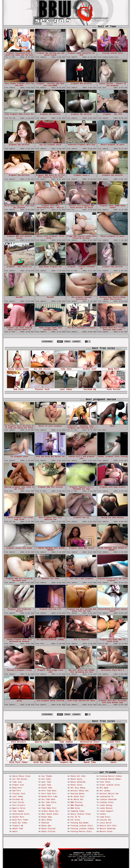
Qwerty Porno (42, 741)
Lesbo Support (107, 811)
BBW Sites (75, 808)
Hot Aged (104, 788)
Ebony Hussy (76, 779)
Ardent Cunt (90, 368)
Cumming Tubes (77, 811)
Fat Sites (75, 820)
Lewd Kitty (105, 817)
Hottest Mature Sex (109, 794)
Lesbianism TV (107, 797)
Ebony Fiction (48, 832)
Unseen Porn (114, 741)
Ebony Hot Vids (78, 776)
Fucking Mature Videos (111, 776)
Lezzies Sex (105, 820)
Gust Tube (46, 782)
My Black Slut (77, 797)
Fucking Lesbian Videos (82, 829)
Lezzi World (105, 823)
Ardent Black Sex (50, 811)
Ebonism (45, 823)
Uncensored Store (90, 741)
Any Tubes (46, 779)
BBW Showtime (77, 805)
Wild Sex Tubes (42, 762)
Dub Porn (18, 389)
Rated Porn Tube (49, 797)
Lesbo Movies (106, 808)
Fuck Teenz (105, 782)
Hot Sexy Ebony (78, 788)
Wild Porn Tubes (18, 762)
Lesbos (103, 814)
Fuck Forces (114, 389)
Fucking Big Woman (80, 823)
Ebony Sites (76, 785)
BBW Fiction (76, 802)
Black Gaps (47, 817)
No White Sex (77, 799)
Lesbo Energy (106, 805)
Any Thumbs (47, 776)
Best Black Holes (50, 814)
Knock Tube (47, 788)
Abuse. (99, 860)
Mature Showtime (108, 829)
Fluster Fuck (42, 389)
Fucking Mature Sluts (81, 832)
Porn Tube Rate (49, 791)
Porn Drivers (18, 741)
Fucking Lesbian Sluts (82, 826)
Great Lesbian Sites (110, 785)
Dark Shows (47, 820)
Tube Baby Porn (49, 808)
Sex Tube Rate (48, 799)
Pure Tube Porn (49, 794)
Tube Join (66, 368)
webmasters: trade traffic (86, 853)
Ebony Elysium (48, 829)
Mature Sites (106, 832)
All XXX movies (42, 368)
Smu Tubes (46, 805)
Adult (114, 762)
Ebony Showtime (78, 782)
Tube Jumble (66, 741)
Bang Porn (114, 368)
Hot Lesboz (105, 791)
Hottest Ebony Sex (80, 791)
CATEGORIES (47, 342)
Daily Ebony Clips (18, 368)
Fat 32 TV (75, 817)
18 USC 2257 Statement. (83, 860)
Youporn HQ (66, 762)
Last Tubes (66, 389)
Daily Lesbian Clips (81, 814)
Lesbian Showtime (108, 799)
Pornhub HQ (90, 389)
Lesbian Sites (107, 802)
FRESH (67, 342)
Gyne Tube (46, 785)
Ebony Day (46, 826)
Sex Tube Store (49, 802)
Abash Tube (90, 762)
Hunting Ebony (77, 794)
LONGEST (76, 342)
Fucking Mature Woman (110, 779)
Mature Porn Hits (108, 826)
